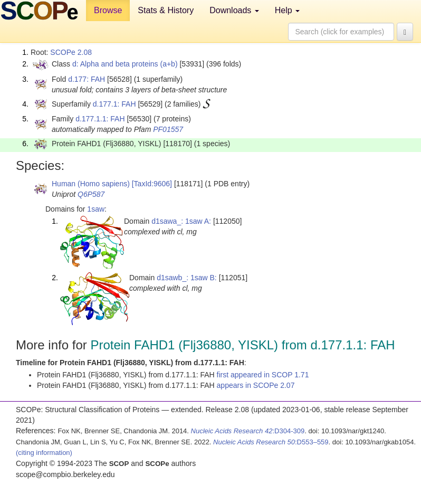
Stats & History (166, 10)
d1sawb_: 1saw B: (187, 278)
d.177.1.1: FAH (100, 119)
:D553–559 (271, 442)
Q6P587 (91, 194)
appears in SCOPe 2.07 (256, 385)
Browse (108, 10)
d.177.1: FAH (114, 104)
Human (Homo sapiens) (91, 184)
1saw (96, 209)
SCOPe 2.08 (71, 52)
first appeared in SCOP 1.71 (263, 375)
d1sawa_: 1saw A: (181, 221)
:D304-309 (248, 431)
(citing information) (44, 453)
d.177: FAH (87, 79)
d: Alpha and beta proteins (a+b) (125, 64)
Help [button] (287, 10)
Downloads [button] (234, 10)
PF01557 (168, 129)
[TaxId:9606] (152, 184)
